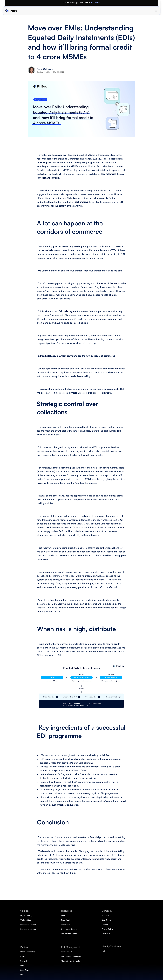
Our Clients (127, 920)
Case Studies (104, 951)
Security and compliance (109, 965)
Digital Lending (82, 915)
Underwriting (82, 920)
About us (126, 915)
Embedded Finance (84, 924)
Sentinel (80, 956)
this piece (114, 170)
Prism (79, 951)
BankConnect (105, 915)
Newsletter (104, 956)
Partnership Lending (84, 929)
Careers (125, 924)
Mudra (91, 166)
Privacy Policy (128, 929)
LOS (78, 960)
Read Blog (126, 3)
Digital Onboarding (84, 947)
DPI (78, 970)
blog (72, 873)
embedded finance (52, 837)
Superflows (81, 965)
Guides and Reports (107, 960)
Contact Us (127, 934)
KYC (124, 947)
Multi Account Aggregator (109, 920)
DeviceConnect (105, 924)
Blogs (101, 947)
